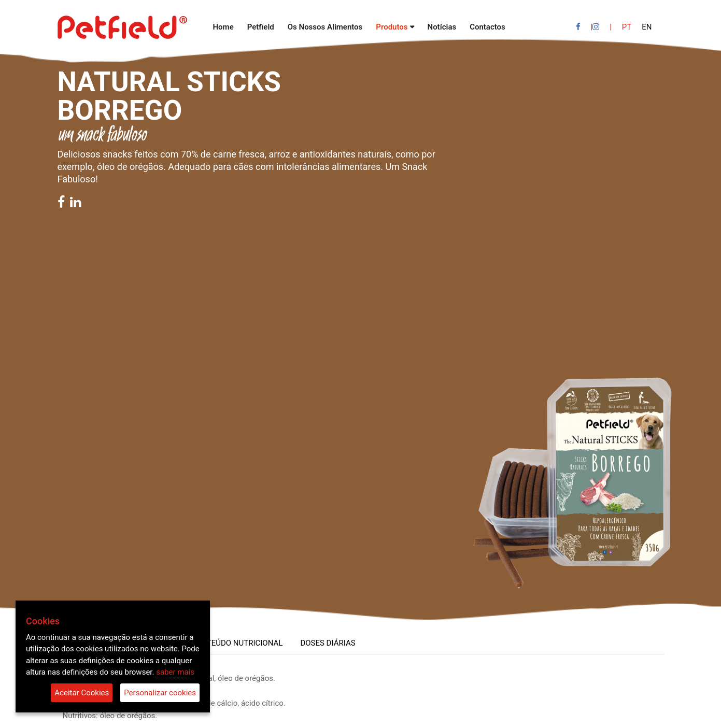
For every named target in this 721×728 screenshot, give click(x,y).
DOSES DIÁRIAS (328, 643)
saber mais (175, 672)
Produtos (392, 27)
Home (223, 27)
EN (647, 27)
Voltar (76, 58)
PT (627, 27)
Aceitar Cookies (82, 693)
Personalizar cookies (160, 693)
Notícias (442, 27)
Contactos (487, 27)
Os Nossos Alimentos (325, 27)
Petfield (261, 27)
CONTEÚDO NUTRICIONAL (237, 643)
